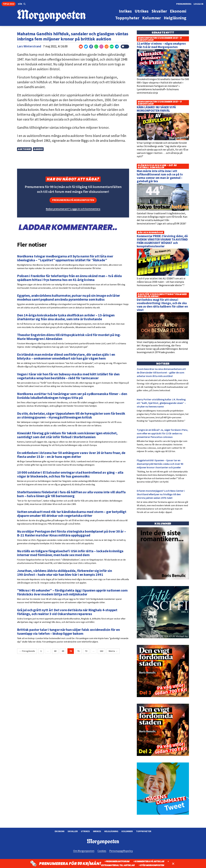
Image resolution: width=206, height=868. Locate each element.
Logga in (198, 4)
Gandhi (38, 149)
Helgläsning (111, 831)
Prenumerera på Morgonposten (73, 200)
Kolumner (127, 831)
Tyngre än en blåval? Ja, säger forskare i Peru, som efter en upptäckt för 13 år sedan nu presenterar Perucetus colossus (162, 433)
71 (78, 651)
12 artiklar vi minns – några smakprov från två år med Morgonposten (161, 45)
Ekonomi (60, 831)
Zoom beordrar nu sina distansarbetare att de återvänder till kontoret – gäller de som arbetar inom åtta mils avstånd (161, 372)
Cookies (102, 851)
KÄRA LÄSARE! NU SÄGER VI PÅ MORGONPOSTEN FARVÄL (156, 109)
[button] (22, 4)
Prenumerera (184, 4)
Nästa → (113, 651)
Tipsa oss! (9, 4)
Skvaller (73, 831)
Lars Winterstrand (29, 46)
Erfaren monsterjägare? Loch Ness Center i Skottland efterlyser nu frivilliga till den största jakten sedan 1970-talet (161, 494)
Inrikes (97, 831)
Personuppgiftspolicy (121, 851)
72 (86, 651)
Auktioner (24, 149)
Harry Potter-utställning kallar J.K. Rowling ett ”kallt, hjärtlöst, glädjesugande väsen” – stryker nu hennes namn (161, 403)
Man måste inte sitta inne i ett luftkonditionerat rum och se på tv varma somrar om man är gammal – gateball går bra (160, 176)
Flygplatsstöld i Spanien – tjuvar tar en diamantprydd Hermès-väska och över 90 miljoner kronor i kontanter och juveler (160, 464)
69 (63, 651)
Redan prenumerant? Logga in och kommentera (73, 209)
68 (55, 651)
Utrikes (85, 831)
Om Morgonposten (84, 851)
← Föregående (27, 651)
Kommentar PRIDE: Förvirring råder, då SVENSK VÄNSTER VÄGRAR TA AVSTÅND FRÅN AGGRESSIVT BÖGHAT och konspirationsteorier (162, 241)
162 (101, 651)
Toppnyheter (144, 831)
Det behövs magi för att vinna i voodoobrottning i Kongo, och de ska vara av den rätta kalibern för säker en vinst (162, 305)
